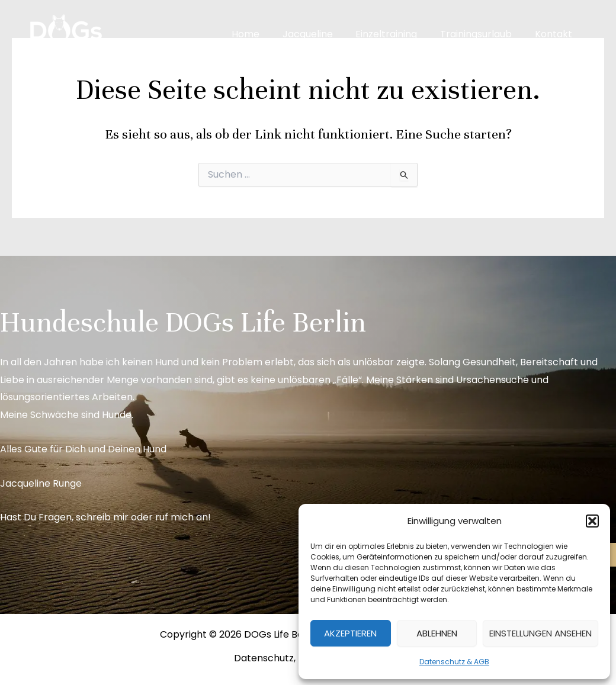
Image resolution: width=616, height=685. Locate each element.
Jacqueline (321, 34)
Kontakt (555, 34)
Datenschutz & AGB (454, 662)
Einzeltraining (396, 34)
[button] (592, 521)
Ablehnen (437, 633)
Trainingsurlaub (482, 34)
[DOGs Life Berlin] (65, 33)
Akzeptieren (350, 633)
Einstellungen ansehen (540, 633)
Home (263, 34)
